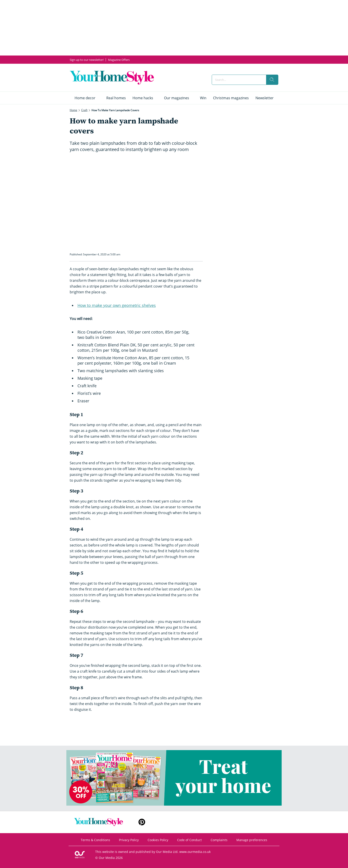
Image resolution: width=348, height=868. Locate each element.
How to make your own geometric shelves (117, 305)
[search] (272, 80)
